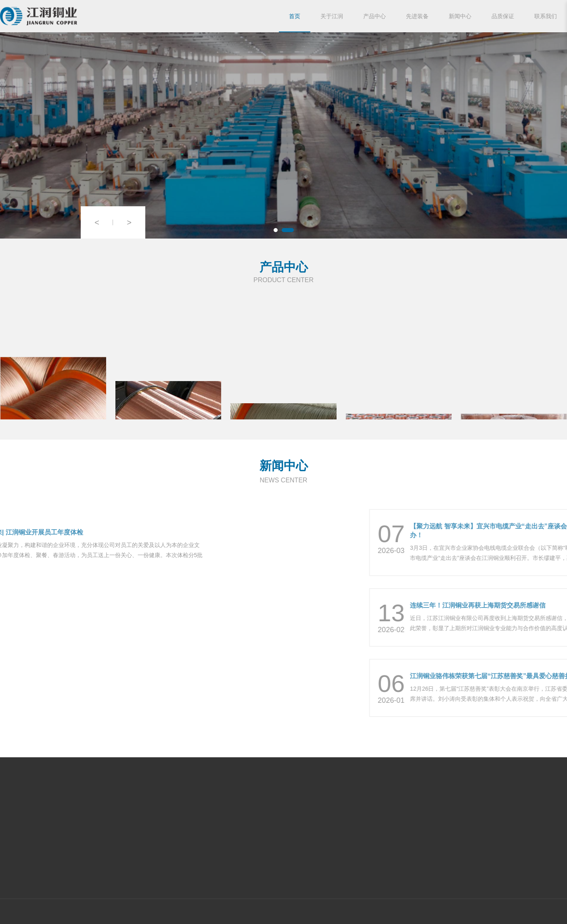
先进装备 (417, 16)
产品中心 (375, 16)
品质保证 (503, 16)
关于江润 (332, 16)
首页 (295, 16)
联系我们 (546, 16)
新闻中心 (460, 16)
